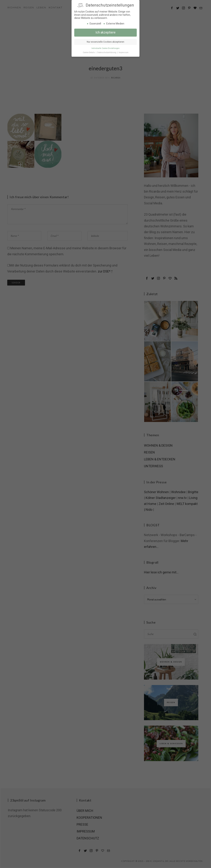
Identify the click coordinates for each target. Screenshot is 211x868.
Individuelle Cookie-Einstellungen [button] (106, 47)
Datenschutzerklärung (107, 52)
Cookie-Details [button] (89, 52)
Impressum (124, 52)
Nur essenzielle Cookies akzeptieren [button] (106, 41)
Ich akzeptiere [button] (106, 32)
